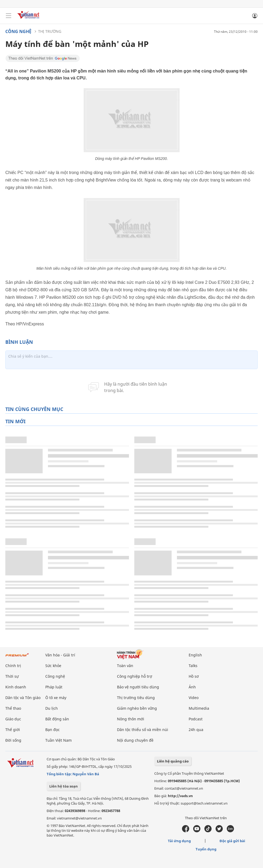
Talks (193, 666)
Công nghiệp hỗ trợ (135, 676)
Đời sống (13, 740)
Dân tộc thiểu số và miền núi (143, 730)
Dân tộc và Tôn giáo (23, 698)
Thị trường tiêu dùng (136, 698)
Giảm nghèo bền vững (137, 708)
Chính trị (13, 666)
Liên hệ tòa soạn (64, 786)
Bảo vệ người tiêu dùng (138, 687)
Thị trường (50, 31)
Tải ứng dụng (179, 841)
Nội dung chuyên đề (135, 740)
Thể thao (13, 708)
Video (194, 698)
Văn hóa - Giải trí (60, 655)
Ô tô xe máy (56, 698)
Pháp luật (54, 687)
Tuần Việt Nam (58, 740)
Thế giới (13, 730)
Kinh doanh (16, 687)
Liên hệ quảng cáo (173, 761)
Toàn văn (125, 666)
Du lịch (52, 708)
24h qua (196, 730)
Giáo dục (13, 719)
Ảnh (192, 687)
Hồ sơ (194, 676)
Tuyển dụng (206, 849)
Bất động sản (57, 719)
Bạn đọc (52, 730)
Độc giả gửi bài (232, 841)
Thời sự (12, 676)
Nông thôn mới (131, 719)
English (195, 655)
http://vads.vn (180, 796)
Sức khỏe (53, 666)
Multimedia (199, 708)
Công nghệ (18, 31)
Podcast (196, 719)
